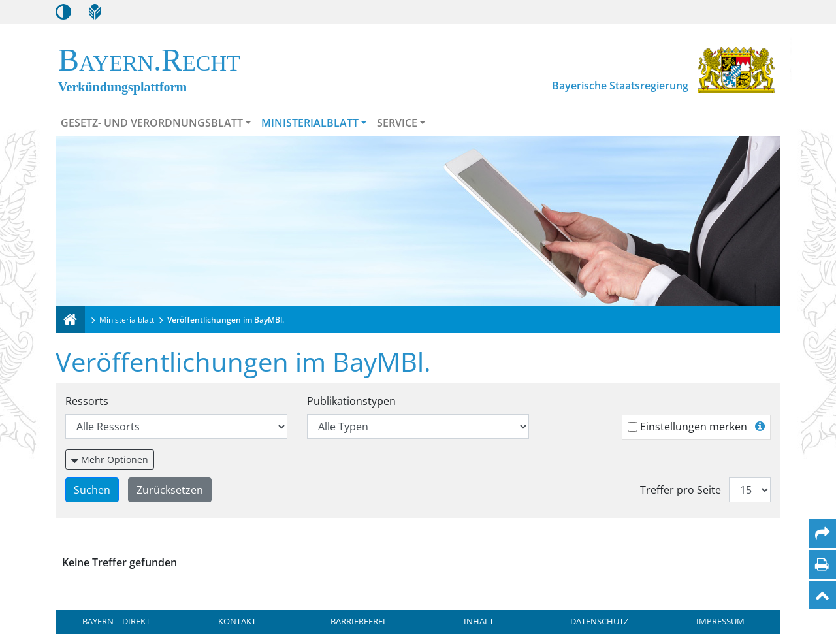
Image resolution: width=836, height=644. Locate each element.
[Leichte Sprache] (95, 12)
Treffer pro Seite (681, 490)
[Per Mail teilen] (822, 534)
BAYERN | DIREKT (116, 621)
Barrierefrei (358, 621)
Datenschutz (599, 621)
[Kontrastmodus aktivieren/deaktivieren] (63, 12)
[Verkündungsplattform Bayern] (70, 319)
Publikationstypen (351, 401)
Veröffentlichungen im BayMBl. (226, 320)
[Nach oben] (822, 595)
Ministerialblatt (310, 123)
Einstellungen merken (694, 427)
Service (397, 123)
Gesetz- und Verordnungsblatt (152, 123)
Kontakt (237, 621)
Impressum (720, 621)
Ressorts (87, 401)
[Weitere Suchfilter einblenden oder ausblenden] (110, 459)
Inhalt (479, 621)
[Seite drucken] (822, 564)
